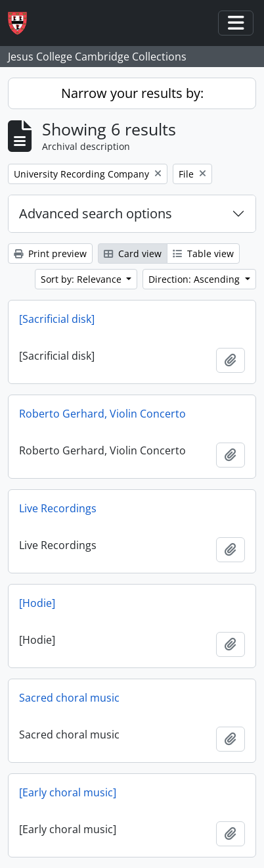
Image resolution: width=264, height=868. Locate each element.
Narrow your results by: (132, 93)
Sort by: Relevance (82, 279)
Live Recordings (58, 508)
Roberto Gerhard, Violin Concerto (102, 414)
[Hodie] (37, 603)
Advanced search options (96, 213)
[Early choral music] (68, 792)
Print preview (50, 253)
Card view (133, 253)
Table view (203, 253)
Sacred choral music (69, 698)
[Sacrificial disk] (57, 319)
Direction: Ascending (195, 279)
